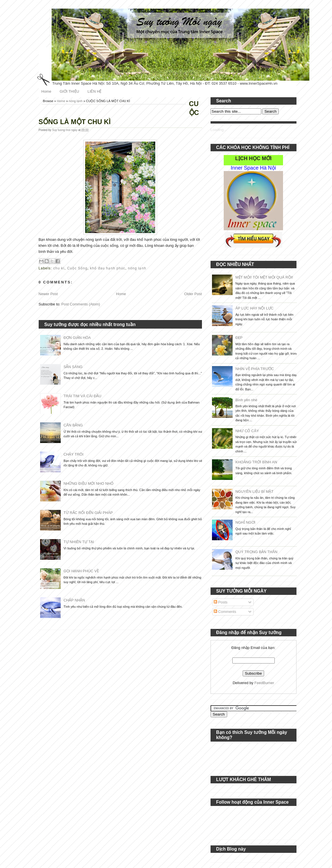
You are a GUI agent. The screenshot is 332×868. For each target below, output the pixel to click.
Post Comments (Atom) (81, 304)
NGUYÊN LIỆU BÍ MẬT (255, 491)
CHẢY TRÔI (74, 454)
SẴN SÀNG (73, 367)
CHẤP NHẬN (74, 600)
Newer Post (48, 294)
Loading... (219, 130)
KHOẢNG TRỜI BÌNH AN (256, 462)
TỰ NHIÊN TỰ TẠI (79, 542)
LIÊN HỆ (94, 91)
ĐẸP (239, 338)
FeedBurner (264, 683)
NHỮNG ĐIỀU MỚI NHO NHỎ (89, 483)
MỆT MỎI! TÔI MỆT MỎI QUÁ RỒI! (264, 277)
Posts (221, 602)
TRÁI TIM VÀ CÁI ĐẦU (82, 396)
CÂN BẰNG (73, 425)
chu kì (59, 268)
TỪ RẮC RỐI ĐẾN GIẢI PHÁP (88, 513)
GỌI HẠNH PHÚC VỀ (81, 571)
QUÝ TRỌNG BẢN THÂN (257, 552)
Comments (225, 612)
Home (46, 91)
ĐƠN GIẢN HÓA (77, 338)
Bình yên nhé (246, 400)
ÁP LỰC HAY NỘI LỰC (255, 308)
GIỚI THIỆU (69, 91)
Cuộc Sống (77, 268)
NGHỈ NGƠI (245, 522)
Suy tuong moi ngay (65, 130)
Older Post (193, 294)
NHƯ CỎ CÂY (247, 431)
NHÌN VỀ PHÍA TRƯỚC (255, 369)
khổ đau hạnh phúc (108, 268)
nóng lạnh (76, 101)
